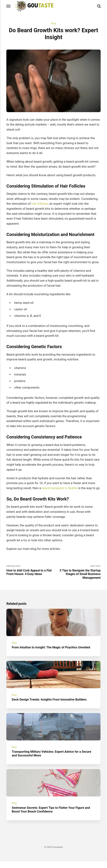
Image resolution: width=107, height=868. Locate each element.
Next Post (77, 577)
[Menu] (9, 6)
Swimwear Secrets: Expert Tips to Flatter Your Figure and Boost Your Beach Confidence (51, 816)
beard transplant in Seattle (60, 488)
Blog (53, 24)
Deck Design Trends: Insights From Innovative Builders (50, 705)
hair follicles (40, 204)
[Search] (99, 6)
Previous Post (30, 576)
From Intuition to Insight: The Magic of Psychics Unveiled (52, 653)
